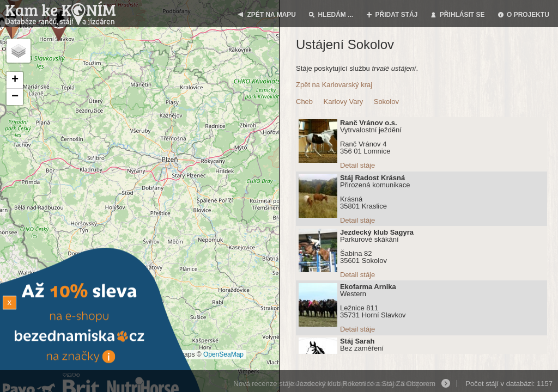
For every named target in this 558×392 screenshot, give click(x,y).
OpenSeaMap (223, 354)
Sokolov (386, 102)
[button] (15, 80)
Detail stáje (357, 165)
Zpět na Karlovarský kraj (334, 85)
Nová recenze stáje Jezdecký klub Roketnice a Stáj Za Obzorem (334, 384)
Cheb (304, 102)
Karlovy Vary (344, 102)
